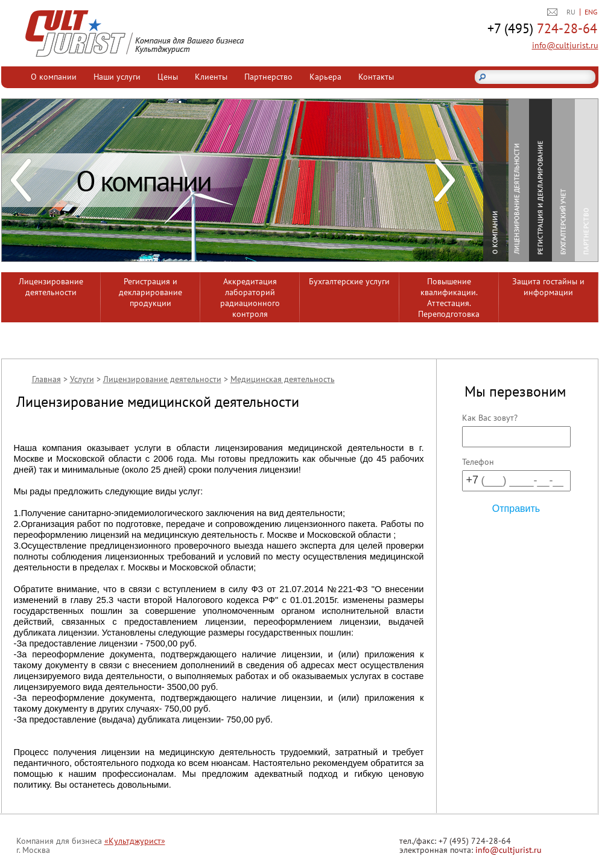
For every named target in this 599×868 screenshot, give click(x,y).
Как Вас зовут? (490, 418)
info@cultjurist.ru (565, 45)
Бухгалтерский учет (563, 181)
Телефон (478, 462)
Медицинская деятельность (283, 379)
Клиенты (211, 77)
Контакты (376, 77)
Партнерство (268, 77)
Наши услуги (117, 77)
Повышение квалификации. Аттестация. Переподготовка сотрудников (449, 299)
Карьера (325, 77)
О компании (54, 77)
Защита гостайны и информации (548, 287)
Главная (46, 379)
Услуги (82, 379)
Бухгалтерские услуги (349, 281)
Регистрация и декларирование (540, 181)
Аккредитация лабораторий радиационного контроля (250, 298)
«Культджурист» (135, 841)
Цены (168, 77)
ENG (591, 12)
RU (571, 12)
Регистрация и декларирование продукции (151, 292)
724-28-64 (542, 29)
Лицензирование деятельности (518, 181)
